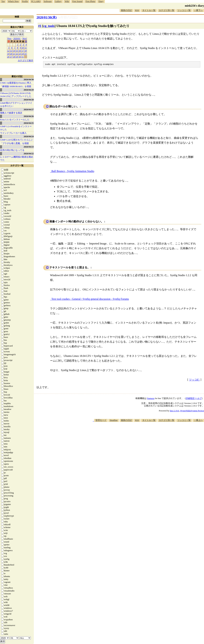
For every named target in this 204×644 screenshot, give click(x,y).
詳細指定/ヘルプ (194, 399)
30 (20, 57)
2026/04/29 (29, 90)
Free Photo (90, 1)
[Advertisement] (142, 433)
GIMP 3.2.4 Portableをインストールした (16, 128)
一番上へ (198, 421)
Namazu (151, 399)
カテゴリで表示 (25, 60)
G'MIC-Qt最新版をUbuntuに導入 (16, 83)
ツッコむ (194, 380)
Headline (114, 421)
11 (26, 48)
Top (3, 1)
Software (48, 1)
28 (14, 57)
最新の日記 (126, 10)
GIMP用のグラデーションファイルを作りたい (16, 105)
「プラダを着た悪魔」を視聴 (14, 143)
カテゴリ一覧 (17, 166)
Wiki (67, 1)
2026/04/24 (29, 136)
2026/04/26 (29, 116)
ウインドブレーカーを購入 (13, 133)
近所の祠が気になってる (12, 150)
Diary (101, 1)
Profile (25, 1)
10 (23, 48)
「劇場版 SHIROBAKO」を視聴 (16, 86)
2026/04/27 (29, 109)
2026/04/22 (29, 153)
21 (14, 54)
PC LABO (36, 1)
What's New (13, 1)
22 (17, 54)
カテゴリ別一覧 (167, 10)
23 (20, 54)
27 (11, 57)
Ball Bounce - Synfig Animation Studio (73, 172)
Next (24, 38)
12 (8, 51)
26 (8, 57)
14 (14, 51)
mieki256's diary (194, 6)
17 (23, 51)
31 (23, 57)
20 (11, 54)
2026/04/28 (29, 100)
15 (17, 51)
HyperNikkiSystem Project (192, 411)
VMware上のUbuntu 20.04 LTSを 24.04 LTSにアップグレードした (16, 95)
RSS (137, 10)
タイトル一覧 (149, 10)
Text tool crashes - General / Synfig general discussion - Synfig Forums (90, 299)
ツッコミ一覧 (184, 10)
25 (26, 54)
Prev (9, 38)
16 (20, 51)
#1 (40, 26)
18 (26, 51)
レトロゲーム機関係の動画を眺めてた (17, 158)
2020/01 (17, 38)
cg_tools (49, 26)
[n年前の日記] (67, 17)
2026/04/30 (29, 79)
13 (11, 51)
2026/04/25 (29, 123)
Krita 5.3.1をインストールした (15, 120)
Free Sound (77, 1)
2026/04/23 (29, 147)
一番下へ (198, 10)
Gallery (58, 1)
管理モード (101, 421)
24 (23, 54)
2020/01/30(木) (47, 17)
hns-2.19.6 (174, 411)
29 (17, 57)
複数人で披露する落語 (11, 113)
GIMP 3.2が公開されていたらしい (17, 140)
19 (8, 54)
